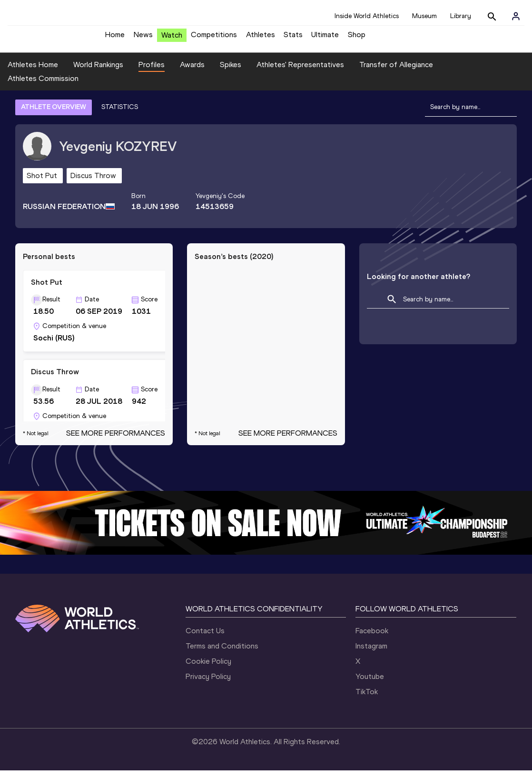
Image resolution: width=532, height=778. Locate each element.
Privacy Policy (208, 684)
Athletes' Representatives (300, 72)
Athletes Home (33, 72)
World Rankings (98, 72)
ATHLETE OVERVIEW (54, 114)
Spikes (231, 72)
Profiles (152, 72)
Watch (172, 39)
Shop (357, 38)
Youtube (370, 684)
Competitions (214, 38)
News (143, 38)
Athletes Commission (43, 86)
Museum (424, 16)
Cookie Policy (208, 669)
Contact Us (205, 638)
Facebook (372, 638)
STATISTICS (120, 114)
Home (115, 38)
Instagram (371, 653)
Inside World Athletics (367, 16)
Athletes (261, 38)
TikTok (367, 699)
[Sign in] (516, 16)
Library (461, 16)
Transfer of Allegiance (396, 72)
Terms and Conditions (222, 653)
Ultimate (325, 38)
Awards (192, 72)
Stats (293, 38)
